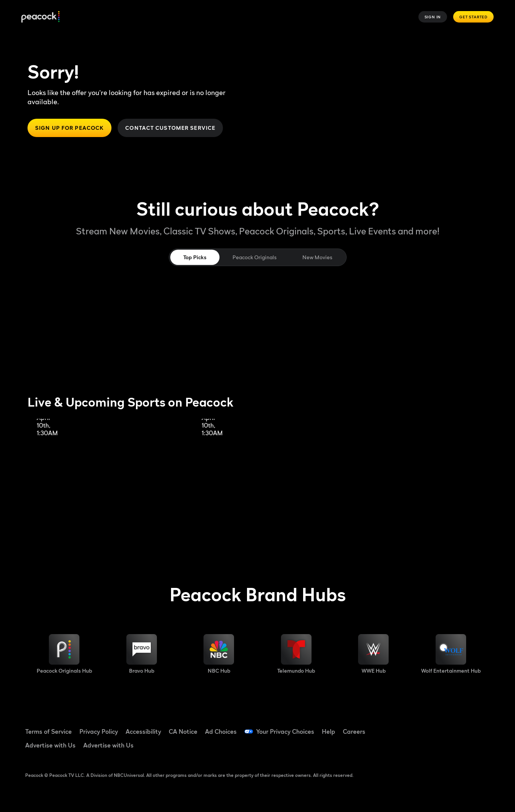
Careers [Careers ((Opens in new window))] (354, 731)
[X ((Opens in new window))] (420, 748)
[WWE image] (373, 654)
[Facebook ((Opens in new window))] (420, 726)
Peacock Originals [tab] (254, 257)
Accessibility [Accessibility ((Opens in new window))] (143, 731)
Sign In (433, 17)
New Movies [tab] (317, 257)
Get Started (473, 17)
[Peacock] (40, 17)
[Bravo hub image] (142, 654)
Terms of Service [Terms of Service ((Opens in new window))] (48, 731)
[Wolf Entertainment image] (451, 654)
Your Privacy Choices (285, 731)
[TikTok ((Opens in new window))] (440, 726)
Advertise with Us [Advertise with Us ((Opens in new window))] (50, 745)
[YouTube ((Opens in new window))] (460, 726)
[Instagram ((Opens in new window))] (480, 726)
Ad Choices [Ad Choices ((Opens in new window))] (221, 731)
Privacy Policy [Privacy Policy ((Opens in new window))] (99, 731)
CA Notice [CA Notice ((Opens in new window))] (183, 731)
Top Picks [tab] (195, 257)
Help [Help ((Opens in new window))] (329, 731)
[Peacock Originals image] (64, 654)
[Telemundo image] (296, 654)
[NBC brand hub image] (219, 654)
